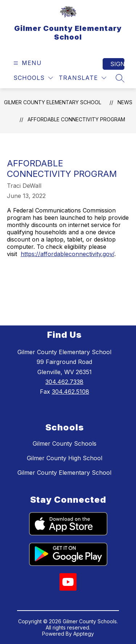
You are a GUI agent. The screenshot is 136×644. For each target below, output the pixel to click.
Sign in (117, 64)
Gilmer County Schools (65, 443)
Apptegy (84, 634)
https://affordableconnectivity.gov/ (67, 254)
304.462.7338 (64, 382)
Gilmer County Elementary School (53, 102)
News (125, 102)
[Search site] (120, 78)
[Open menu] (27, 63)
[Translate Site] (83, 78)
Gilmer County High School (65, 458)
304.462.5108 (71, 392)
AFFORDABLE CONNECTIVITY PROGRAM (76, 119)
